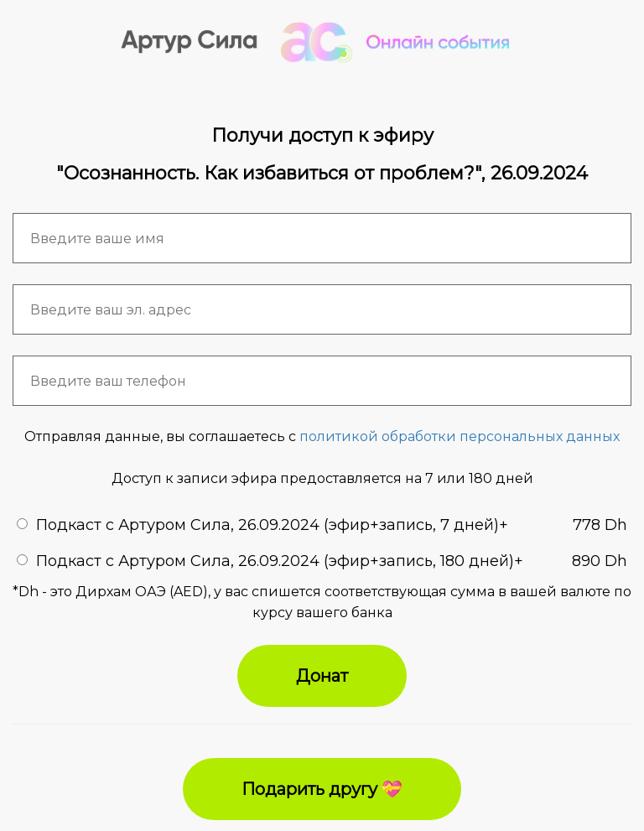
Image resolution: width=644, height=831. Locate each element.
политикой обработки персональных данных (460, 436)
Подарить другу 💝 (322, 789)
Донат (322, 676)
